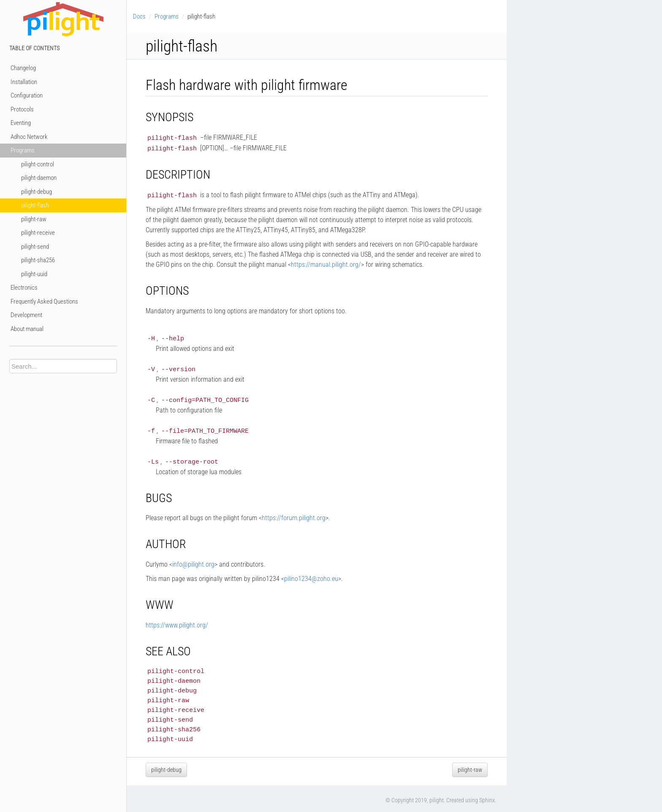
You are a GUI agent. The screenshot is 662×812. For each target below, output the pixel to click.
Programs (23, 150)
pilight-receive (38, 233)
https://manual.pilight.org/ (326, 263)
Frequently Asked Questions (44, 301)
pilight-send (35, 247)
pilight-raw (34, 219)
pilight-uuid (34, 274)
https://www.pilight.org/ (177, 622)
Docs (139, 16)
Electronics (24, 288)
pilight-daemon (39, 178)
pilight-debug (37, 192)
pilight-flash (35, 205)
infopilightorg (193, 561)
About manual (27, 329)
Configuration (27, 95)
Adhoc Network (29, 137)
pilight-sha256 (38, 260)
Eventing (21, 123)
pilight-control (38, 164)
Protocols (22, 109)
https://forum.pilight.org (294, 515)
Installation (24, 82)
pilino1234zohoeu (311, 575)
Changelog (23, 68)
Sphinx (487, 797)
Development (26, 315)
